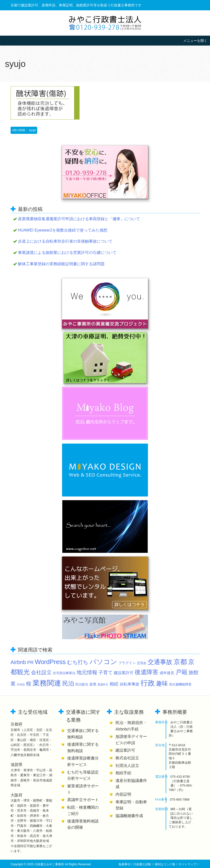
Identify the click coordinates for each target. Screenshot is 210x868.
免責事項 (124, 864)
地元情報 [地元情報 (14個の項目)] (87, 672)
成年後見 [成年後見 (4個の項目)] (167, 673)
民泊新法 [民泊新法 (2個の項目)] (82, 684)
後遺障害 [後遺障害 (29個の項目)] (146, 672)
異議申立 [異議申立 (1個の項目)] (103, 684)
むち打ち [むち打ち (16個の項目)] (78, 662)
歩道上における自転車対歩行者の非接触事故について (65, 241)
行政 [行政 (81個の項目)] (148, 683)
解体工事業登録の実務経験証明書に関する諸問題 (61, 264)
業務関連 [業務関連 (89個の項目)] (47, 683)
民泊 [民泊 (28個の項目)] (68, 683)
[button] (195, 41)
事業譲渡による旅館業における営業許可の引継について (67, 253)
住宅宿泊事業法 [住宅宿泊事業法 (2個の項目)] (64, 673)
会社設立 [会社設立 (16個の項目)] (41, 672)
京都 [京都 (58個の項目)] (180, 662)
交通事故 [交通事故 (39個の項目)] (160, 662)
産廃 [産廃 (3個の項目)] (93, 684)
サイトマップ (187, 864)
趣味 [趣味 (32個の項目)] (162, 683)
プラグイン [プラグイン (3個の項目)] (127, 663)
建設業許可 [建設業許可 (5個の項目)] (124, 673)
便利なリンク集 (165, 864)
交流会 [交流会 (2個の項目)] (142, 663)
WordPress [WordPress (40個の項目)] (50, 662)
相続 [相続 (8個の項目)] (114, 684)
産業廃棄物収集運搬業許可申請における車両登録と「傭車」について (79, 219)
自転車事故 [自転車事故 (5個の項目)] (129, 684)
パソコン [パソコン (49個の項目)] (103, 662)
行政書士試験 (142, 864)
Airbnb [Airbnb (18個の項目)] (18, 662)
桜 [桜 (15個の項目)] (29, 684)
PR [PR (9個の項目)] (31, 662)
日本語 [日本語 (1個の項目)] (21, 684)
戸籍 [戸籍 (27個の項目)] (181, 672)
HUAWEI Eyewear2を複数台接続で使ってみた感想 (63, 230)
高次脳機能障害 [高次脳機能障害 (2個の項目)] (180, 684)
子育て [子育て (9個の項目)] (105, 673)
